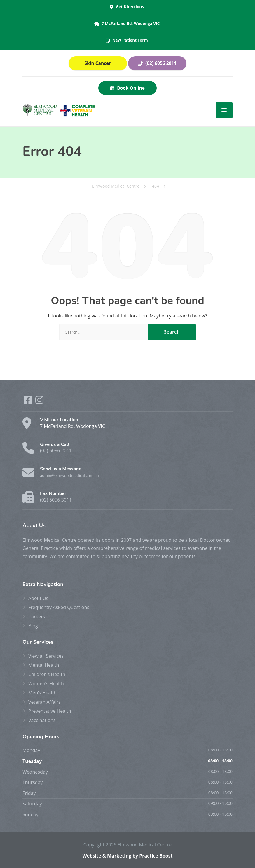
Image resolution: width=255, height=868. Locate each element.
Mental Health (44, 665)
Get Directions (127, 7)
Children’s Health (47, 674)
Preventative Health (50, 711)
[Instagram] (39, 402)
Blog (33, 626)
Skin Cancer (98, 63)
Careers (37, 617)
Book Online (127, 88)
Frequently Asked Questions (59, 607)
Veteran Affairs (44, 702)
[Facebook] (28, 402)
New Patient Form (127, 40)
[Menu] (224, 110)
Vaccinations (42, 720)
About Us (38, 598)
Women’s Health (46, 684)
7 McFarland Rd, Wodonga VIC (127, 24)
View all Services (46, 656)
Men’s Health (42, 693)
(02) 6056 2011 (157, 63)
